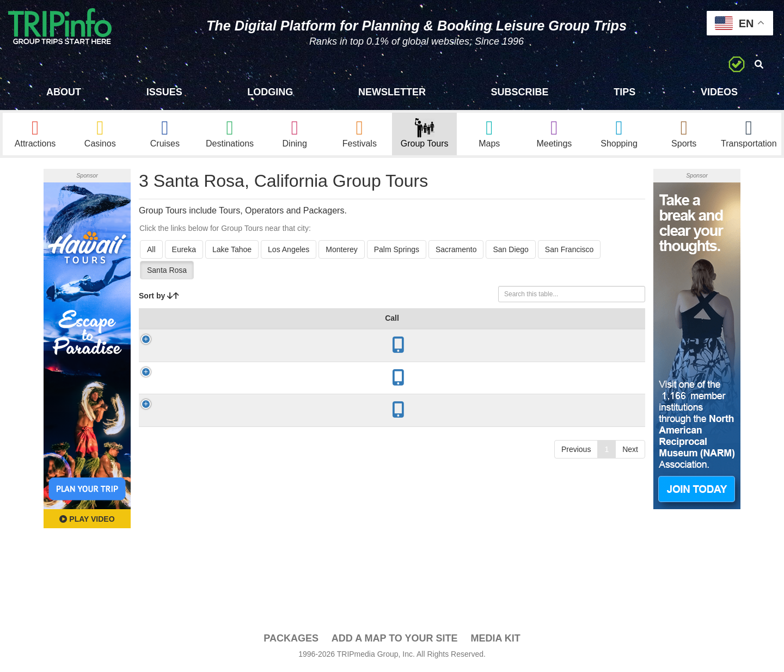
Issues (164, 92)
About (64, 92)
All (151, 251)
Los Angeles (289, 251)
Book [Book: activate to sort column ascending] (619, 331)
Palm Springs (397, 251)
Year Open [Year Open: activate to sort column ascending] (315, 325)
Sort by (159, 297)
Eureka (184, 251)
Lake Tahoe (232, 251)
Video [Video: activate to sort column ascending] (579, 331)
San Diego (510, 251)
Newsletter (392, 92)
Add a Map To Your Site (395, 640)
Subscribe (520, 92)
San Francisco (569, 251)
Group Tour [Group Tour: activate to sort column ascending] (194, 331)
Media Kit (495, 640)
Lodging (270, 92)
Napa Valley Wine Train (213, 391)
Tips (624, 92)
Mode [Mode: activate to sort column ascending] (482, 331)
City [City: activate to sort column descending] (269, 331)
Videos (719, 92)
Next (630, 463)
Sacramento (456, 251)
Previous (576, 463)
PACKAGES (291, 640)
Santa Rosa (167, 272)
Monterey (341, 251)
